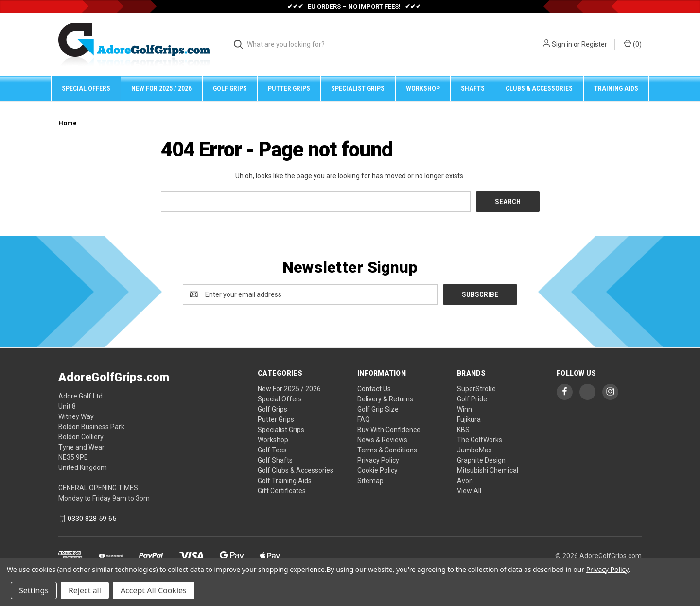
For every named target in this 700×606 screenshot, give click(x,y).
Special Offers (86, 88)
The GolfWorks (480, 440)
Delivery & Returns (385, 399)
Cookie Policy (377, 470)
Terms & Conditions (387, 450)
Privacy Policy (378, 460)
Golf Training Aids (285, 481)
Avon (465, 481)
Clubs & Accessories (539, 88)
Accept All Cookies (154, 590)
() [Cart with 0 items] (633, 44)
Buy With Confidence (389, 430)
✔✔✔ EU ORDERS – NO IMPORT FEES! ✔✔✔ (354, 7)
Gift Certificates (282, 491)
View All (469, 491)
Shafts (473, 88)
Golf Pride (472, 399)
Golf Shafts (275, 460)
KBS (463, 430)
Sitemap (370, 481)
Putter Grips (289, 88)
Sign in (562, 44)
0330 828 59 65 (92, 519)
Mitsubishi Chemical (488, 470)
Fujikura (469, 419)
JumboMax (474, 450)
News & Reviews (382, 440)
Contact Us (374, 389)
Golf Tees (272, 450)
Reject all (85, 590)
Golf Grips (230, 88)
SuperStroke (476, 389)
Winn (464, 409)
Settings (34, 590)
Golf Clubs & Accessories (296, 470)
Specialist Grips (358, 88)
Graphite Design (481, 460)
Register (594, 44)
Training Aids (616, 88)
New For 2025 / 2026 (161, 88)
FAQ (364, 419)
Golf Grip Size (378, 409)
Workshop (423, 88)
